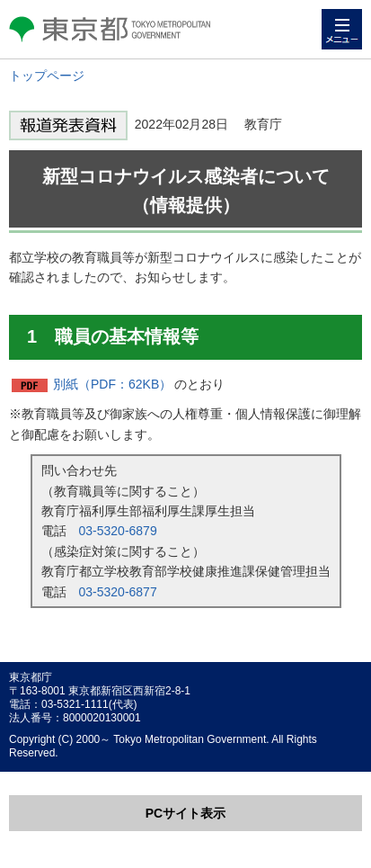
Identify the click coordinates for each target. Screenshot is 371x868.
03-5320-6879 (118, 531)
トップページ (47, 76)
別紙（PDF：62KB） (112, 384)
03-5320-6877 (118, 592)
